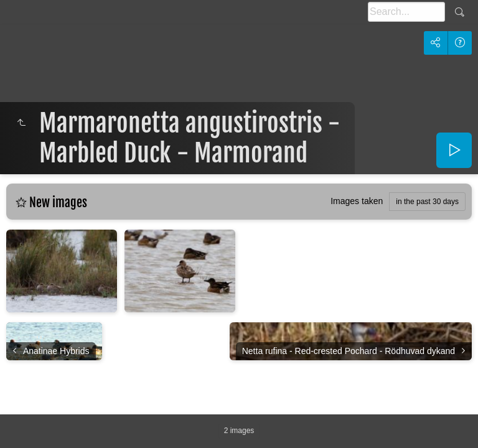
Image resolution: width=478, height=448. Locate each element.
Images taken (357, 201)
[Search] (406, 12)
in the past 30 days (427, 202)
